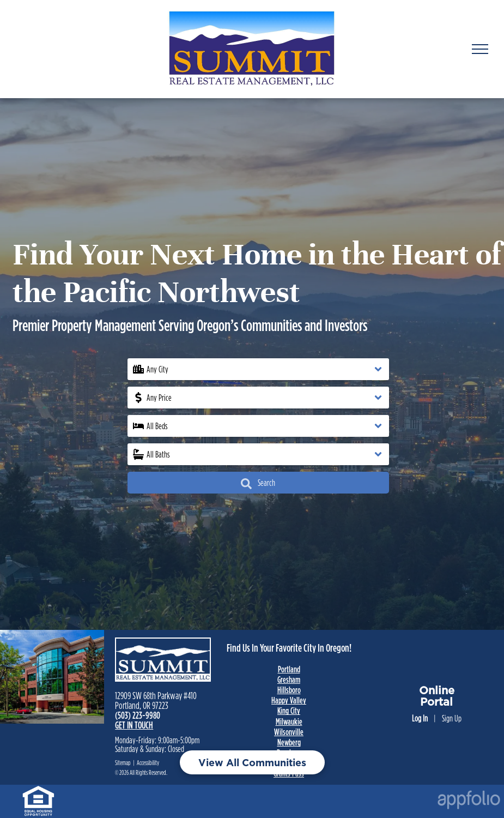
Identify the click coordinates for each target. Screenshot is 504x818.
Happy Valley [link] (289, 700)
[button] (258, 369)
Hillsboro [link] (289, 690)
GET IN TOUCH (134, 725)
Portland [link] (289, 669)
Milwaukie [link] (289, 721)
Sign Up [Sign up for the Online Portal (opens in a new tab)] (452, 718)
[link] (38, 791)
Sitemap (123, 763)
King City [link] (289, 711)
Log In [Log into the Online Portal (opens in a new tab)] (420, 718)
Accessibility (148, 763)
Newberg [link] (289, 742)
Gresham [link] (289, 679)
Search (258, 484)
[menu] (480, 49)
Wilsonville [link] (289, 732)
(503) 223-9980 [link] (138, 715)
